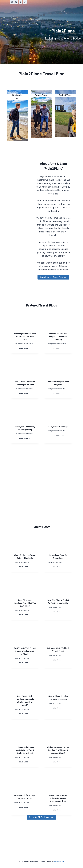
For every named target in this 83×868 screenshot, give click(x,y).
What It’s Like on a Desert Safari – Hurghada (25, 558)
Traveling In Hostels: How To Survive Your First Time (25, 337)
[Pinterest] (16, 2)
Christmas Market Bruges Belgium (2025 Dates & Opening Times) (58, 753)
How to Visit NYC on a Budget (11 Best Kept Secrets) (58, 337)
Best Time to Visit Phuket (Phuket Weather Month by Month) (25, 654)
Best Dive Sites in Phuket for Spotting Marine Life (58, 606)
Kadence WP (59, 861)
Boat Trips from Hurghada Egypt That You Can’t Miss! (25, 606)
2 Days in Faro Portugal (58, 427)
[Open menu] (42, 15)
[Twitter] (25, 2)
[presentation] (25, 319)
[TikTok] (20, 2)
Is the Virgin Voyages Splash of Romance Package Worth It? (58, 801)
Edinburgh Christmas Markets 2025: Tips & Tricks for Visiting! (25, 753)
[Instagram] (12, 2)
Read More (25, 348)
